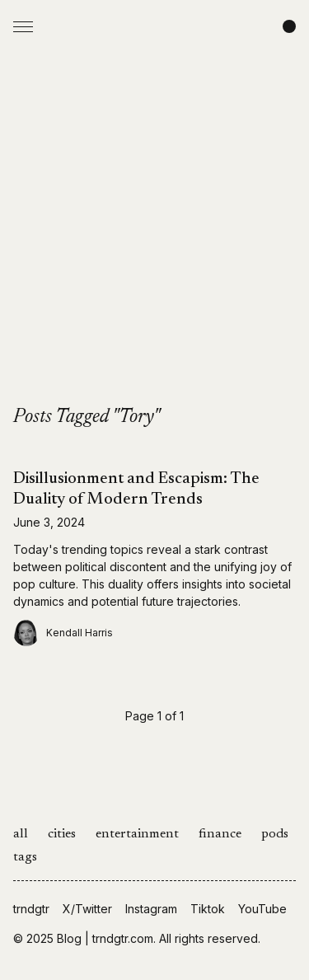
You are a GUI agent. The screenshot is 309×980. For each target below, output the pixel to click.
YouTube (262, 909)
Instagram (151, 909)
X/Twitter (87, 909)
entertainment (137, 834)
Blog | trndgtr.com (105, 938)
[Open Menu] (23, 26)
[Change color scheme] (289, 26)
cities (62, 834)
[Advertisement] (154, 242)
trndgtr (31, 909)
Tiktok (208, 909)
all (21, 834)
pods (275, 834)
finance (220, 834)
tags (25, 857)
